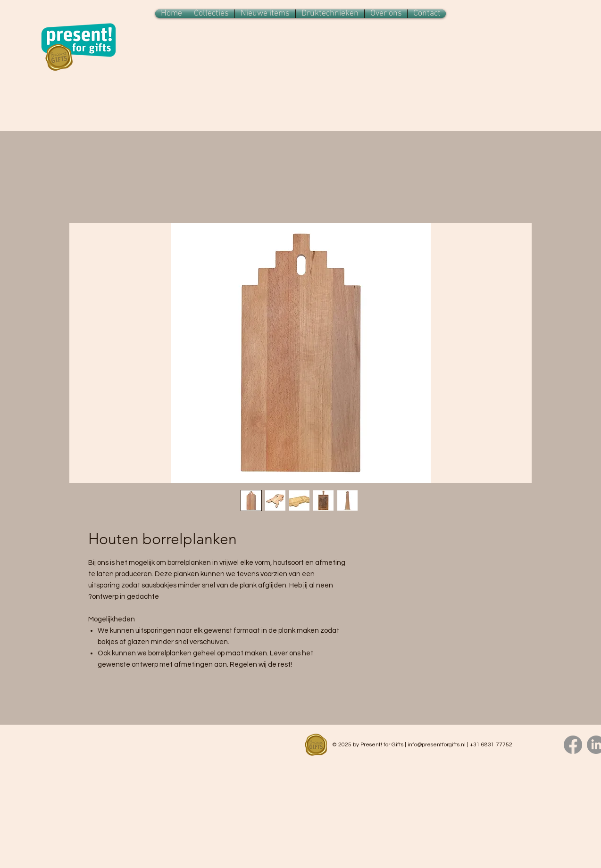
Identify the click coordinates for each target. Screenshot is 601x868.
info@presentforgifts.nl (437, 745)
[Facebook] (573, 745)
